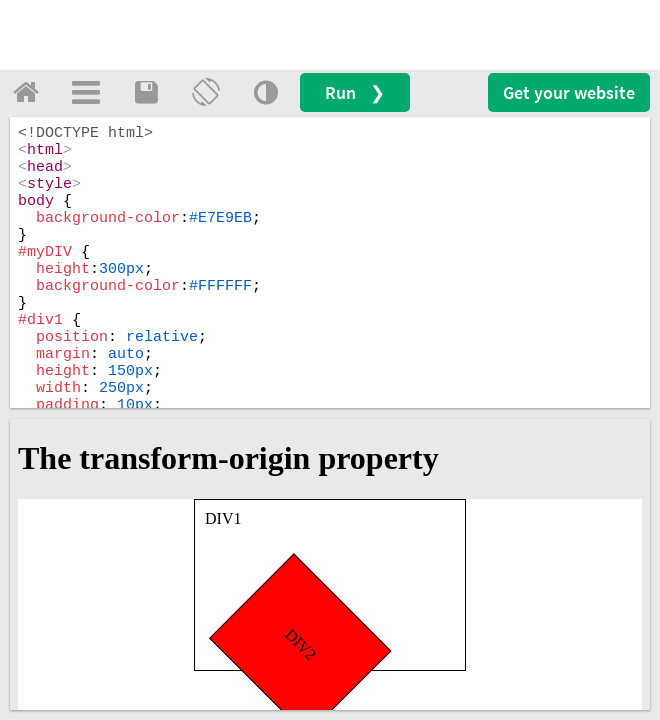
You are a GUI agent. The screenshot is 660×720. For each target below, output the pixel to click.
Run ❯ (355, 92)
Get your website (569, 92)
